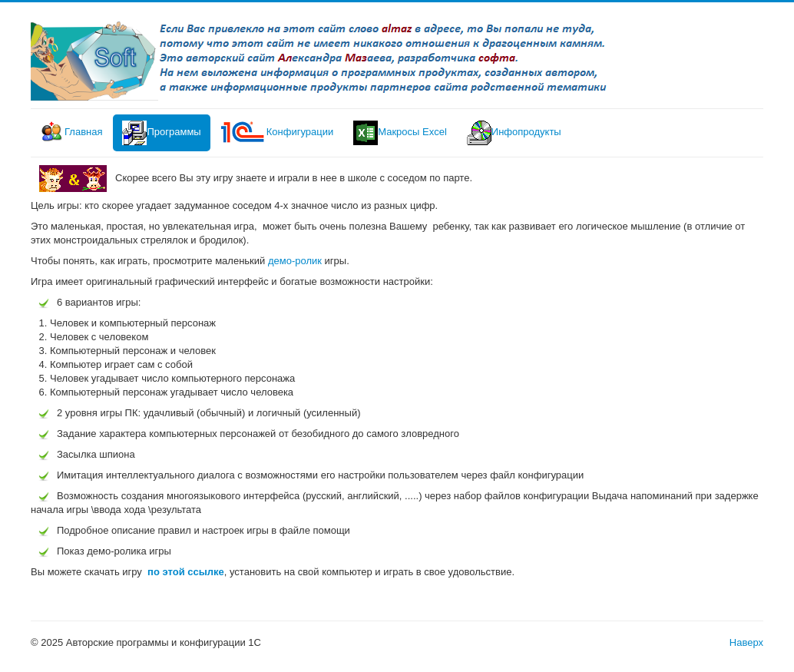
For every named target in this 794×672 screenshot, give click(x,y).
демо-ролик (296, 261)
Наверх (746, 642)
